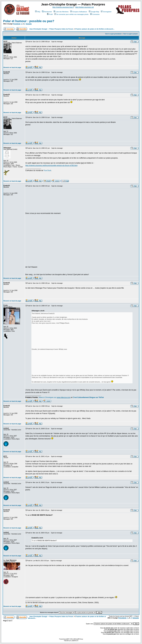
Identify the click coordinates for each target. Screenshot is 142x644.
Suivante (29, 24)
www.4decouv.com (64, 397)
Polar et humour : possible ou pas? (29, 21)
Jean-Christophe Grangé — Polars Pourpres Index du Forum (51, 29)
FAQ (38, 12)
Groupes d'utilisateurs (79, 12)
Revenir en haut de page (12, 67)
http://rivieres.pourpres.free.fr (63, 7)
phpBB (67, 639)
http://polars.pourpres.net (85, 7)
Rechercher (47, 12)
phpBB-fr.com (75, 641)
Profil (50, 14)
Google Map (94, 12)
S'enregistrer (106, 12)
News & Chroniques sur (48, 397)
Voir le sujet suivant (130, 34)
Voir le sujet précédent (113, 34)
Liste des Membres (61, 12)
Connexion (95, 14)
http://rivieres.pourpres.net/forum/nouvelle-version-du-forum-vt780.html (51, 165)
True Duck (47, 170)
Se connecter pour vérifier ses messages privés (71, 14)
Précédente (17, 24)
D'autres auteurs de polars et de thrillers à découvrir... (95, 29)
